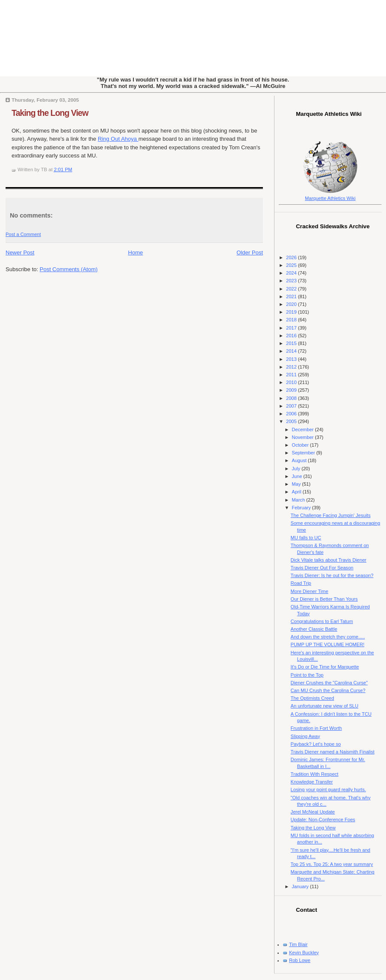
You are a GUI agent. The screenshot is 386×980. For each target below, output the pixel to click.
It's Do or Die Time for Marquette (325, 667)
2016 (292, 336)
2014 (292, 351)
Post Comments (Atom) (69, 269)
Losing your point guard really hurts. (329, 789)
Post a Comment (23, 234)
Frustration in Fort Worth (317, 728)
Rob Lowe (300, 960)
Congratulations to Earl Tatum (322, 621)
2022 (292, 289)
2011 (292, 375)
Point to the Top (307, 675)
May (297, 484)
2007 (292, 406)
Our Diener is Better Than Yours (324, 599)
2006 (292, 414)
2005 (292, 421)
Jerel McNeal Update (313, 812)
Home (136, 253)
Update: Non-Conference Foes (323, 820)
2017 (292, 328)
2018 (292, 320)
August (300, 460)
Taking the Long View (50, 113)
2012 (292, 367)
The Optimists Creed (312, 698)
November (303, 437)
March (299, 500)
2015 (292, 343)
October (301, 445)
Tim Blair (298, 944)
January (301, 886)
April (297, 492)
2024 (292, 273)
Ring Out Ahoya (118, 139)
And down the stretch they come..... (328, 637)
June (297, 476)
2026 (292, 257)
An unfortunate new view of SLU (325, 706)
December (303, 430)
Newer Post (20, 253)
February (302, 508)
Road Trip (301, 583)
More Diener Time (310, 591)
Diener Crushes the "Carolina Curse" (329, 683)
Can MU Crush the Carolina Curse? (328, 690)
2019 (292, 312)
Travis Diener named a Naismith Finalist (333, 752)
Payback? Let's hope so (316, 744)
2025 (292, 265)
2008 (292, 398)
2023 (292, 281)
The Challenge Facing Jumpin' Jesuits (331, 515)
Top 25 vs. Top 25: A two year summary (332, 864)
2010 (292, 382)
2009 (292, 390)
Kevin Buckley (304, 953)
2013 (292, 359)
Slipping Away (306, 736)
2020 (292, 304)
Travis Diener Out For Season (322, 568)
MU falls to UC (306, 538)
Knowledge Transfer (312, 782)
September (304, 453)
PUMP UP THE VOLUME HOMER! (328, 644)
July (297, 469)
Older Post (250, 253)
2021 (292, 296)
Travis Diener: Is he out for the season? (332, 575)
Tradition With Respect (315, 774)
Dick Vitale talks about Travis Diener (329, 560)
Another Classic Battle (314, 629)
